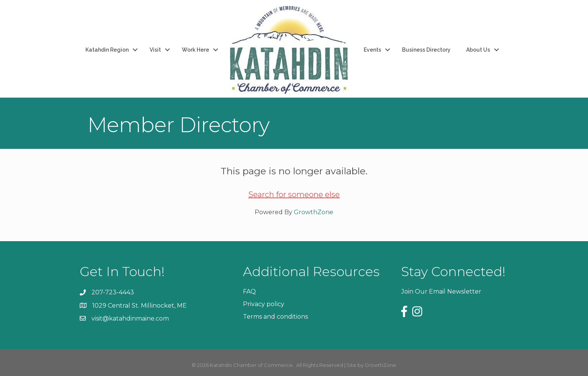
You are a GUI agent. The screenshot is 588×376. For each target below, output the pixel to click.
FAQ (249, 291)
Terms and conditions (275, 317)
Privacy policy (264, 304)
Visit (155, 50)
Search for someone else (294, 194)
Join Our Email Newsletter (441, 291)
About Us (478, 50)
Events (372, 50)
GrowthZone (314, 212)
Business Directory (426, 50)
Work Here (195, 50)
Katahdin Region (107, 50)
